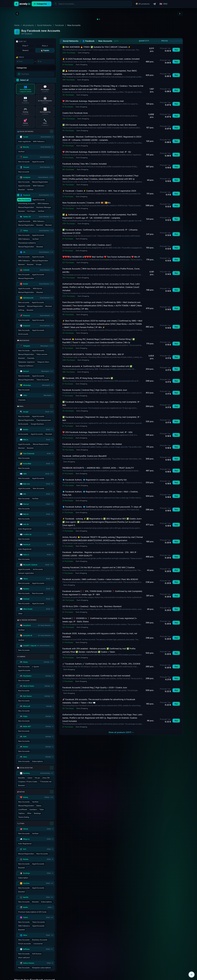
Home (17, 25)
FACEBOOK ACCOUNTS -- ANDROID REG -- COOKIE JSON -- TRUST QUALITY (98, 468)
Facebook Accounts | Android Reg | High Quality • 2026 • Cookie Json (95, 390)
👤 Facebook (88, 41)
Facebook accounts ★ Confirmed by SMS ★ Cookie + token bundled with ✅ (97, 366)
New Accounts (105, 41)
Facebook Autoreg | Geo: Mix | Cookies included (84, 164)
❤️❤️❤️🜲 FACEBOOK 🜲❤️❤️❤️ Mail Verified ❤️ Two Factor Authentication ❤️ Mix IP (101, 257)
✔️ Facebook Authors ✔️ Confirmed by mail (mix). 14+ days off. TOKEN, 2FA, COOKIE (101, 664)
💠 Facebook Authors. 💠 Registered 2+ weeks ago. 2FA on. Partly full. (95, 480)
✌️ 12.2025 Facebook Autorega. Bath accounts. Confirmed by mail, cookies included (101, 59)
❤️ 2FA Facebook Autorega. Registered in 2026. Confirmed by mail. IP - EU (97, 152)
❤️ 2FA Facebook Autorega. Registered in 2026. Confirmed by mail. (93, 101)
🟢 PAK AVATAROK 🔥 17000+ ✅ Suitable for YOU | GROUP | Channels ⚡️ (96, 47)
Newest (25, 50)
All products (28, 25)
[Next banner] (180, 14)
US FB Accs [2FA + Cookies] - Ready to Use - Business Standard (92, 606)
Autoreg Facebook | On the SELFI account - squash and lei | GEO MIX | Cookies (99, 567)
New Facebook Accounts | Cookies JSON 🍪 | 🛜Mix (87, 203)
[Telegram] (155, 4)
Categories (42, 4)
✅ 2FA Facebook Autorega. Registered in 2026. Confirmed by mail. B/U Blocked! (99, 125)
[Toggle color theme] (192, 975)
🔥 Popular (45, 50)
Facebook (59, 25)
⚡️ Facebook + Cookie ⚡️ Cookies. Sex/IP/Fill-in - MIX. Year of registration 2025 (99, 191)
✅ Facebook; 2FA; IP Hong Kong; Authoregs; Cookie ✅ (88, 378)
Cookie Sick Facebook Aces (75, 113)
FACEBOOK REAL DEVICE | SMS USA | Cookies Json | (87, 245)
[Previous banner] (17, 14)
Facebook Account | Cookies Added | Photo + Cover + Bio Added (92, 444)
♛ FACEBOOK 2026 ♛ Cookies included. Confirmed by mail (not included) (96, 676)
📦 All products (143, 4)
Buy (176, 50)
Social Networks (44, 25)
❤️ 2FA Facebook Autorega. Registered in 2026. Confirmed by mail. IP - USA (97, 432)
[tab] (97, 19)
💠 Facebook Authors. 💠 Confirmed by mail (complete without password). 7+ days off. (102, 507)
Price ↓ (45, 46)
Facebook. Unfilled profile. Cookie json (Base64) (84, 456)
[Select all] (52, 131)
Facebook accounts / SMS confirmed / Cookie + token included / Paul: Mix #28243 (100, 579)
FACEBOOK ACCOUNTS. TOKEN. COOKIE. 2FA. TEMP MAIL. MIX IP (93, 354)
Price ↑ (25, 46)
